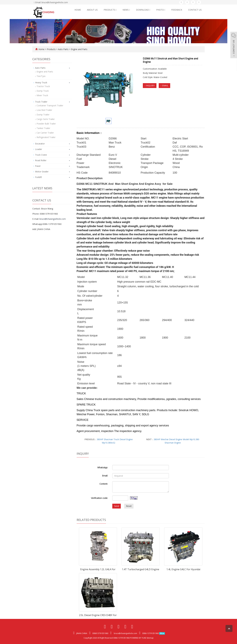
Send (117, 506)
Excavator (40, 144)
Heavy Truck (41, 82)
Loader (39, 149)
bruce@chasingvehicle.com (53, 219)
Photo (161, 10)
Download (143, 10)
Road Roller (41, 160)
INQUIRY (150, 86)
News (126, 10)
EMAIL (164, 86)
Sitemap (150, 638)
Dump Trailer (43, 115)
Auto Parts (63, 49)
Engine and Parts (79, 49)
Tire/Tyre (41, 76)
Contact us (195, 10)
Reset (129, 506)
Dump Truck (43, 91)
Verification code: (99, 498)
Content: (104, 484)
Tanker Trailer (43, 128)
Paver (38, 166)
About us (92, 10)
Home (78, 10)
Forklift (38, 177)
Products (110, 10)
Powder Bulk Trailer (46, 124)
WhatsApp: (103, 467)
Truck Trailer (41, 102)
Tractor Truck (43, 86)
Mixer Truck (42, 95)
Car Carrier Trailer (45, 133)
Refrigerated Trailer (46, 137)
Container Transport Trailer (50, 105)
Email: (105, 476)
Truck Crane (41, 155)
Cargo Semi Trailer (46, 119)
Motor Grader (42, 172)
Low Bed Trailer (44, 110)
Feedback (177, 10)
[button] (116, 10)
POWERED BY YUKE (138, 638)
